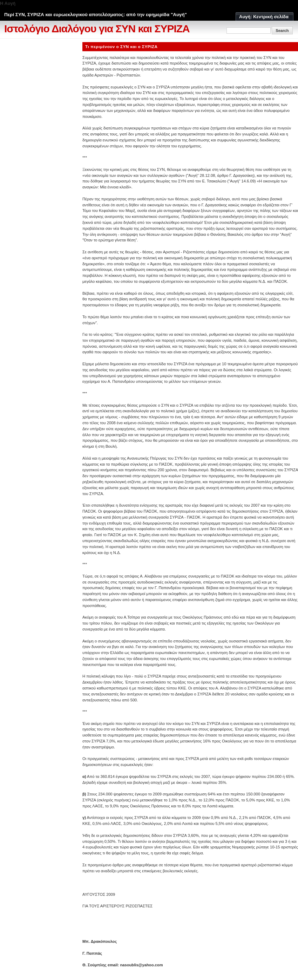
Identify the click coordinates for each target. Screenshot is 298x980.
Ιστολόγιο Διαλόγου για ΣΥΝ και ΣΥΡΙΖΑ (97, 29)
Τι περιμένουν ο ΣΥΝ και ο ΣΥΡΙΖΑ (121, 46)
